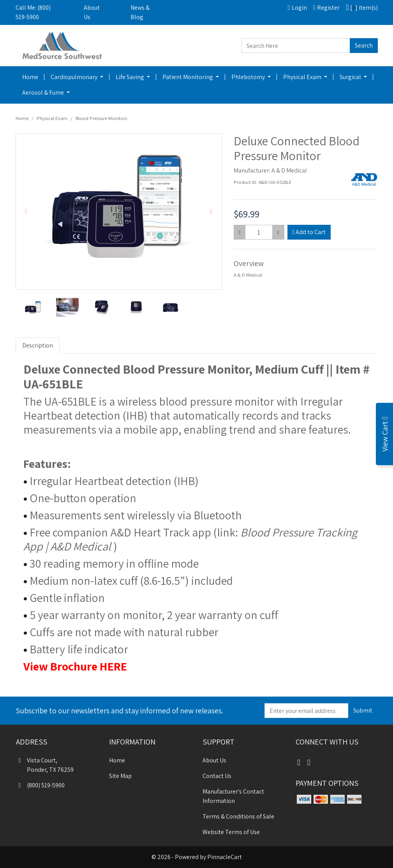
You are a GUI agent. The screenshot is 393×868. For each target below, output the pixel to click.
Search (364, 45)
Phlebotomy (249, 77)
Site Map (120, 776)
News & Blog (140, 12)
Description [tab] (38, 345)
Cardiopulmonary (75, 77)
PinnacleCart (225, 857)
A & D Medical (289, 170)
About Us (92, 12)
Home (30, 77)
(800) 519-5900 (40, 785)
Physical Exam (303, 77)
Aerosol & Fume (44, 93)
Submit (363, 710)
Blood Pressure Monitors (101, 118)
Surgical (351, 77)
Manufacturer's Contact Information (233, 796)
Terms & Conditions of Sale (238, 816)
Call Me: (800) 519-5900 (33, 12)
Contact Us (217, 776)
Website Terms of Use (231, 832)
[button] (26, 212)
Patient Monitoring (188, 77)
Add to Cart (309, 232)
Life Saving (130, 77)
